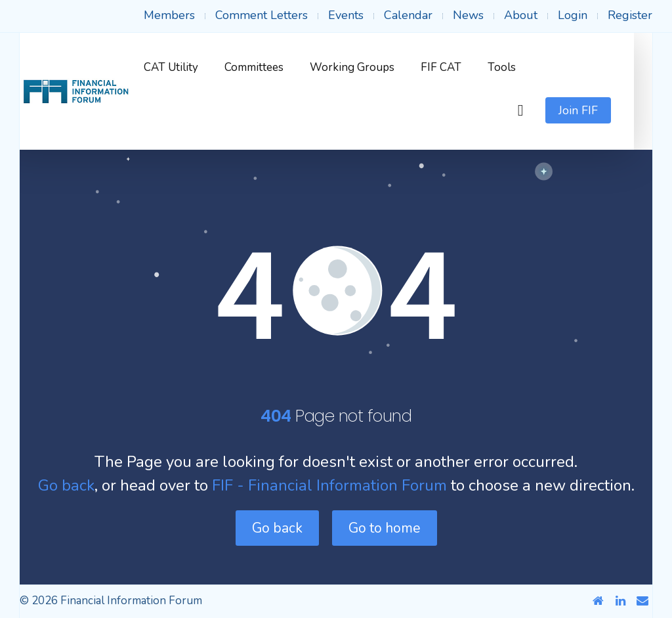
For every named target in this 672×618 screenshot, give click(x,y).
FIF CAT (459, 67)
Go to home (385, 528)
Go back (66, 485)
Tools (520, 67)
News (468, 15)
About (521, 15)
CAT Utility (189, 67)
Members (169, 15)
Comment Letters (262, 15)
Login (573, 15)
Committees (272, 67)
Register (630, 15)
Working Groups (370, 67)
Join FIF (597, 110)
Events (346, 15)
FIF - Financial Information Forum (329, 485)
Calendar (408, 15)
